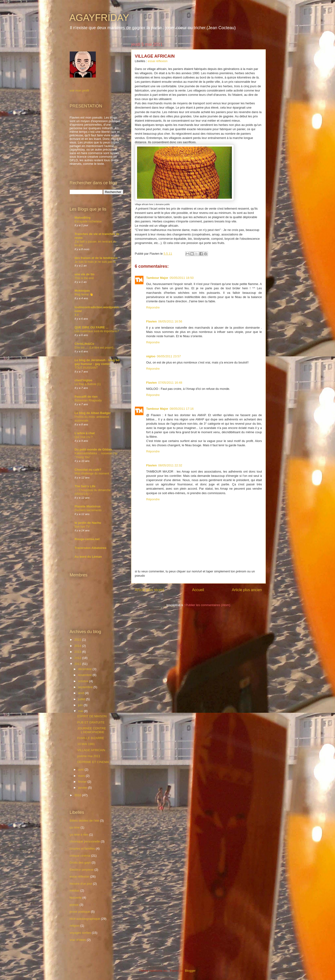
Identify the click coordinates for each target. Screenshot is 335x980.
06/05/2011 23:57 (169, 356)
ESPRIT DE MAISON (92, 716)
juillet (82, 699)
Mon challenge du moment (92, 474)
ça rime (75, 827)
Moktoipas (82, 291)
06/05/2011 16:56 (170, 321)
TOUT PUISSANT (86, 368)
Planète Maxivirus (88, 506)
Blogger (190, 971)
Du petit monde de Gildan (93, 449)
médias (75, 890)
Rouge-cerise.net (87, 539)
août (81, 693)
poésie (74, 905)
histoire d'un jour (81, 884)
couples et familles (82, 849)
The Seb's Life (85, 486)
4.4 (77, 315)
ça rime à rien (79, 835)
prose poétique (80, 912)
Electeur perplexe (82, 870)
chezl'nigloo (84, 380)
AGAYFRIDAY (99, 18)
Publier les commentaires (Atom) (208, 605)
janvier (83, 788)
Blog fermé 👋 (84, 294)
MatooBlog (83, 218)
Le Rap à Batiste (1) (88, 384)
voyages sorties (80, 933)
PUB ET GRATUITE (91, 722)
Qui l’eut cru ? (84, 437)
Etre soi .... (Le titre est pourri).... (96, 348)
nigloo (151, 356)
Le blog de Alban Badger (93, 413)
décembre (85, 669)
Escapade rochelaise (88, 221)
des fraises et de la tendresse (96, 258)
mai (81, 711)
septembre (86, 687)
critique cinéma (80, 856)
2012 (78, 658)
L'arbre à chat (85, 433)
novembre (85, 675)
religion (75, 926)
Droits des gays (80, 863)
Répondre (153, 307)
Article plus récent (150, 590)
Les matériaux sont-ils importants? (97, 331)
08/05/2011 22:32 (170, 465)
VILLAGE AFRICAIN (91, 750)
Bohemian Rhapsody (88, 400)
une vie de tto (85, 274)
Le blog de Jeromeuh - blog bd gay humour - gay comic (97, 362)
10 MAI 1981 (86, 744)
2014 (78, 646)
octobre (84, 681)
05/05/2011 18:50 (181, 278)
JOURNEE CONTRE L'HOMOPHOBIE (92, 730)
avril (81, 770)
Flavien (152, 321)
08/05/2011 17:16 (181, 409)
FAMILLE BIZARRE (91, 738)
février (83, 782)
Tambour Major (157, 278)
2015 (78, 640)
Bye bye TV (82, 527)
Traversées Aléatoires (91, 548)
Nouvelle (76, 898)
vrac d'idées (78, 940)
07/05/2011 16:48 (170, 383)
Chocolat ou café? (88, 470)
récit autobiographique (85, 919)
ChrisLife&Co (85, 344)
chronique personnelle (85, 841)
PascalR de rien (86, 397)
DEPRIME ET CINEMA (93, 762)
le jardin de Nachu (88, 523)
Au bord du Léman (88, 557)
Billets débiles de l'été (85, 821)
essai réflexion (158, 61)
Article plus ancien (247, 590)
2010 (78, 795)
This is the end (84, 278)
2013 (78, 652)
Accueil (198, 590)
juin (81, 705)
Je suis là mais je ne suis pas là (95, 262)
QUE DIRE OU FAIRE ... (92, 327)
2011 (78, 664)
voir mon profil (79, 90)
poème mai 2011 (89, 756)
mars (82, 776)
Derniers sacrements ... (90, 510)
